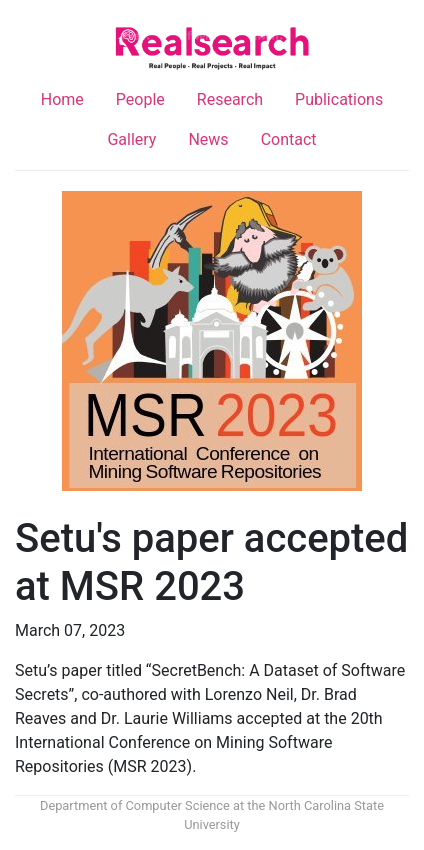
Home (62, 99)
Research (230, 99)
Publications (339, 99)
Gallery (131, 139)
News (208, 139)
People (140, 99)
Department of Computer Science (135, 805)
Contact (289, 139)
